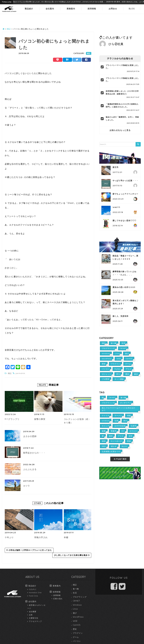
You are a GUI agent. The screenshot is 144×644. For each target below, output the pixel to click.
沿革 (31, 615)
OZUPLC (33, 589)
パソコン (77, 641)
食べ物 (76, 589)
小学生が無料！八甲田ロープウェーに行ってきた (29, 550)
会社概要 (33, 612)
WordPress (78, 617)
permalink (20, 373)
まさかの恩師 (30, 436)
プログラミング (80, 597)
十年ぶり (9, 537)
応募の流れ (58, 599)
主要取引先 (34, 618)
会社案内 (50, 9)
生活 (75, 593)
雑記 (89, 53)
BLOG (132, 9)
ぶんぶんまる (30, 469)
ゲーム (76, 637)
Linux (75, 609)
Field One (33, 596)
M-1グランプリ (12, 419)
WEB (75, 621)
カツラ (26, 486)
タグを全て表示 (120, 459)
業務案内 (71, 9)
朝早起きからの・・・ (34, 453)
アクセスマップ (35, 621)
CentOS (77, 625)
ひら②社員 (116, 44)
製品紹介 (29, 9)
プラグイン (78, 633)
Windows (77, 605)
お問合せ (113, 9)
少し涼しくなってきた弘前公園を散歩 (72, 555)
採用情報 (92, 9)
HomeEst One (35, 593)
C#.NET (76, 601)
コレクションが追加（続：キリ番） (77, 421)
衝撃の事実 (40, 419)
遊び (75, 613)
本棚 (66, 537)
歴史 (75, 629)
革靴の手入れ (41, 537)
